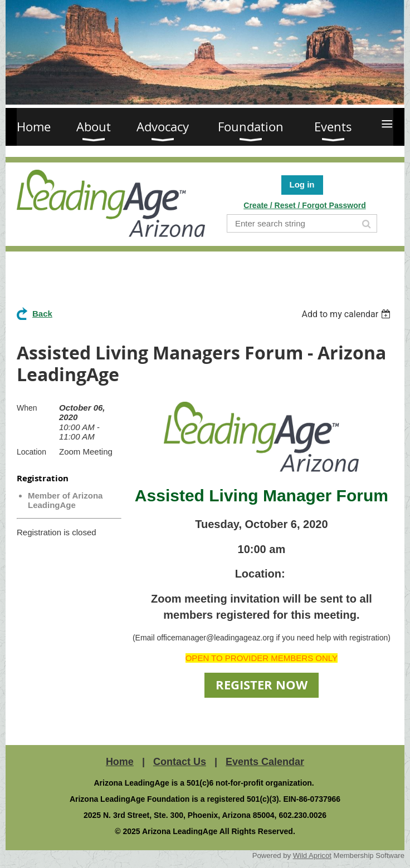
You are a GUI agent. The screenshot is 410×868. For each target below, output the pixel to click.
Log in (302, 184)
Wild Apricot (312, 855)
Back (42, 314)
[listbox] (347, 314)
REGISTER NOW (262, 685)
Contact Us (180, 762)
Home (120, 762)
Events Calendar (265, 762)
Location (31, 452)
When (27, 408)
